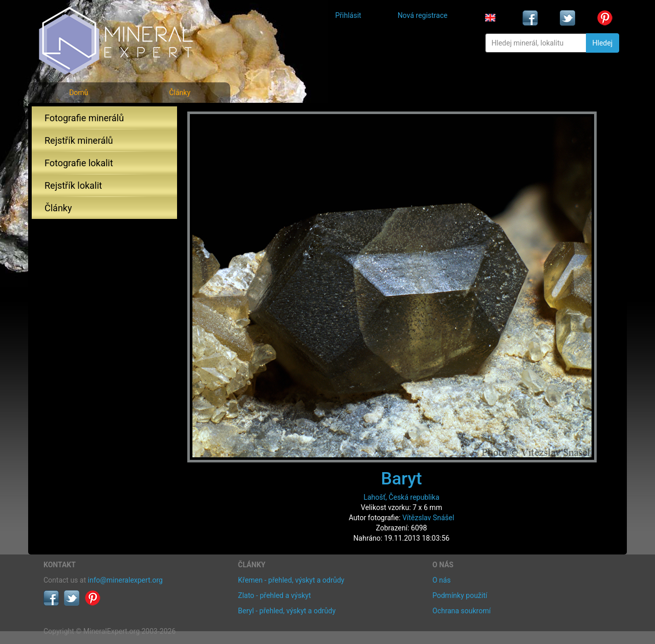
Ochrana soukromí (462, 611)
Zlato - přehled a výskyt (274, 595)
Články (180, 93)
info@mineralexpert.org (125, 580)
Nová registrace (423, 15)
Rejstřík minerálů (79, 140)
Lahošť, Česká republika (401, 497)
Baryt (401, 478)
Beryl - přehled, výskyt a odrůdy (287, 611)
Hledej (603, 43)
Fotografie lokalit (79, 163)
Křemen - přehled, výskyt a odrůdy (291, 580)
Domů (79, 93)
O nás (442, 580)
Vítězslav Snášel (428, 518)
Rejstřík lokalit (73, 185)
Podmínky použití (460, 595)
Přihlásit (348, 15)
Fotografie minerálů (84, 118)
